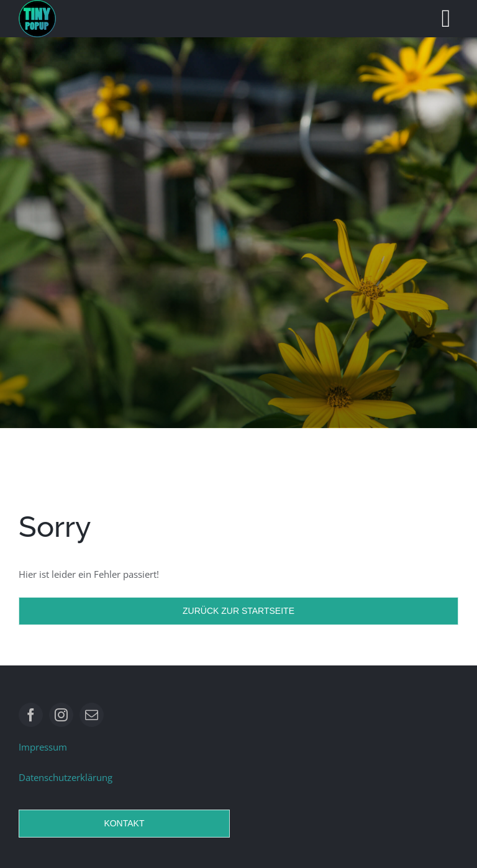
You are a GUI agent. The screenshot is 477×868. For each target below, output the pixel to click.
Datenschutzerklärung (66, 777)
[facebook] (31, 715)
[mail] (92, 715)
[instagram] (61, 715)
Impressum (43, 747)
